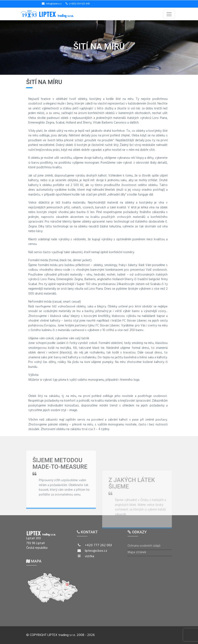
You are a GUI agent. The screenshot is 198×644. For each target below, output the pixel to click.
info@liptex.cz (54, 4)
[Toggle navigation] (169, 14)
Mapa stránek (137, 552)
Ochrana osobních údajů (144, 546)
